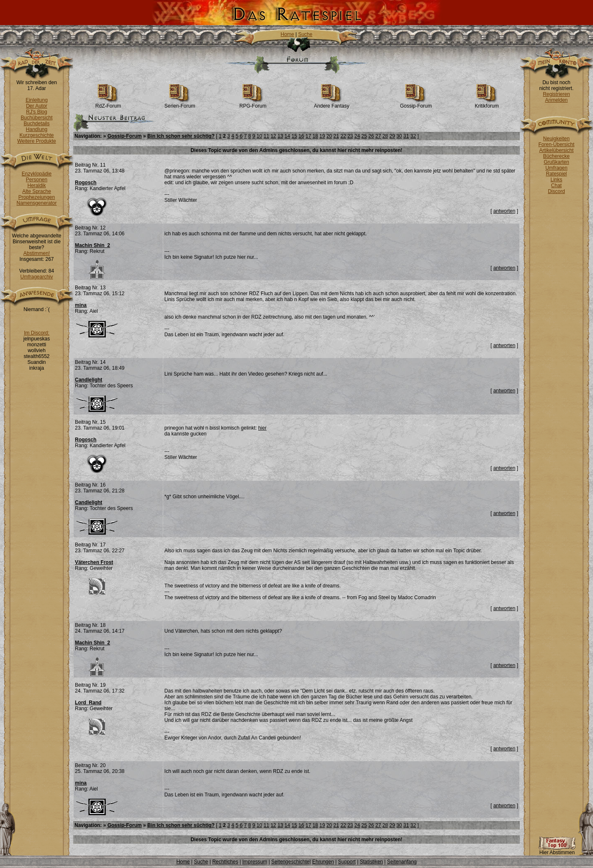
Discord (556, 191)
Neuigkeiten (556, 139)
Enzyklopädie (37, 174)
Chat (556, 185)
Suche (305, 34)
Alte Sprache (37, 191)
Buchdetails (36, 124)
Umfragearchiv (36, 277)
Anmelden (556, 100)
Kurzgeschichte (36, 135)
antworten (504, 211)
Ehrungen (323, 862)
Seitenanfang (402, 862)
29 (392, 136)
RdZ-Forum (108, 104)
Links (556, 180)
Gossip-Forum (416, 104)
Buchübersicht (36, 118)
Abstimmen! (37, 253)
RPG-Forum (253, 104)
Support (347, 862)
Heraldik (36, 185)
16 (301, 136)
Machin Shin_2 (92, 245)
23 (350, 136)
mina (81, 305)
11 (266, 136)
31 (406, 136)
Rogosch (86, 183)
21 (336, 136)
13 (280, 136)
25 (364, 136)
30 (399, 136)
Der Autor (37, 106)
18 (315, 136)
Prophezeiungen (37, 197)
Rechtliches (225, 862)
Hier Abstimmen (557, 850)
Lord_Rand (88, 703)
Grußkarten (556, 162)
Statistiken (371, 862)
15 (294, 136)
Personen (37, 180)
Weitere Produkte (37, 141)
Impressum (255, 862)
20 (329, 136)
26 (371, 136)
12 (273, 136)
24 (357, 136)
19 (322, 136)
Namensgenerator (36, 203)
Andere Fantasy (332, 104)
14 (287, 136)
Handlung (37, 129)
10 (259, 136)
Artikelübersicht (556, 150)
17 (308, 136)
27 (378, 136)
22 (343, 136)
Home (288, 34)
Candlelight (89, 380)
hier (262, 428)
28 (385, 136)
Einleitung (37, 100)
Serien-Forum (180, 104)
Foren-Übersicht (556, 144)
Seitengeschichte (290, 862)
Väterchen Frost (94, 562)
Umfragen (556, 168)
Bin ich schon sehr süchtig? (181, 136)
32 (413, 136)
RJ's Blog (36, 112)
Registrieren (556, 94)
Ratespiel (556, 174)
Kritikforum (486, 104)
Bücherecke (556, 156)
